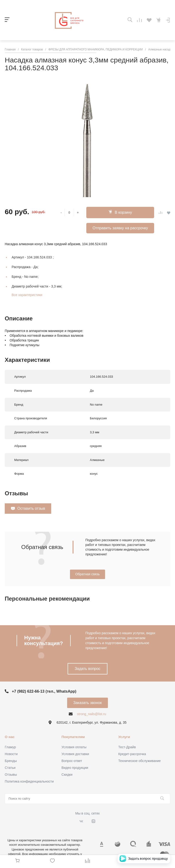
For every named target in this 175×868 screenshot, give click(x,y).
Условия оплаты (74, 747)
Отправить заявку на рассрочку (120, 228)
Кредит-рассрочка (132, 754)
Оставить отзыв (31, 508)
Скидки (67, 775)
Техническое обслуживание (140, 761)
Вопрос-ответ (72, 761)
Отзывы (11, 775)
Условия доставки (75, 754)
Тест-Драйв (127, 747)
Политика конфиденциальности (29, 781)
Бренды (11, 761)
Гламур (10, 747)
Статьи (10, 768)
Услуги (124, 737)
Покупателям (73, 737)
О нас (10, 737)
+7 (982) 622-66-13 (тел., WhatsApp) (44, 691)
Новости (11, 754)
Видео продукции (75, 768)
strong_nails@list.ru (91, 714)
